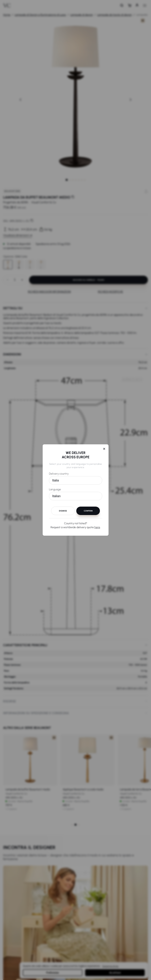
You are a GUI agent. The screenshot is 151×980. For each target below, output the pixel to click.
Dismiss (63, 511)
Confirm (88, 511)
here (97, 527)
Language (55, 489)
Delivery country (59, 474)
